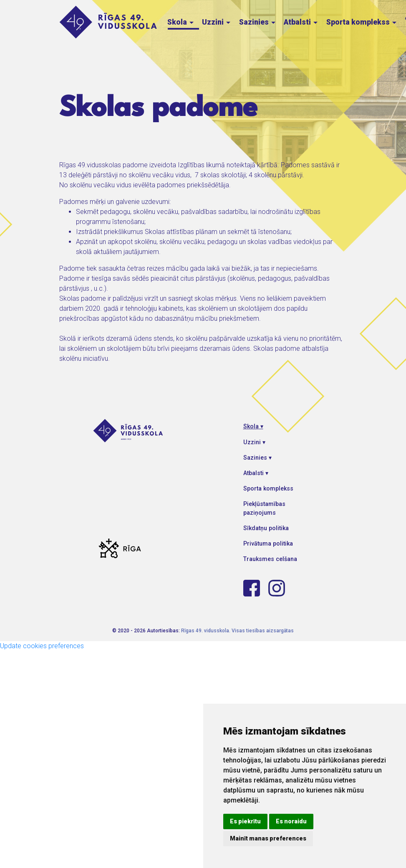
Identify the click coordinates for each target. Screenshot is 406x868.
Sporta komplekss (362, 22)
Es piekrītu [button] (245, 821)
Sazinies (258, 22)
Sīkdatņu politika (266, 528)
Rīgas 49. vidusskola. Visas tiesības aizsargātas (237, 631)
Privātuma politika (268, 543)
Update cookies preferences (42, 646)
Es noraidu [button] (291, 821)
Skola (181, 22)
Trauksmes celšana (270, 559)
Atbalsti (301, 22)
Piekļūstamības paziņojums (264, 508)
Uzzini (217, 22)
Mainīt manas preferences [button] (268, 838)
